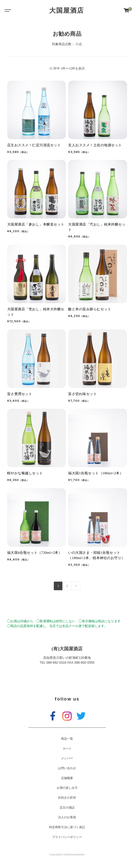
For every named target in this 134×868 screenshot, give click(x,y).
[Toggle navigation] (7, 10)
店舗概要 (67, 778)
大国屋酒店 (67, 10)
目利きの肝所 (67, 798)
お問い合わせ (67, 768)
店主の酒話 (67, 808)
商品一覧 (67, 739)
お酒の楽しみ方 (67, 788)
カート (67, 749)
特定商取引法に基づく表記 (67, 827)
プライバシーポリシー (67, 837)
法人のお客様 (67, 817)
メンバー (67, 758)
